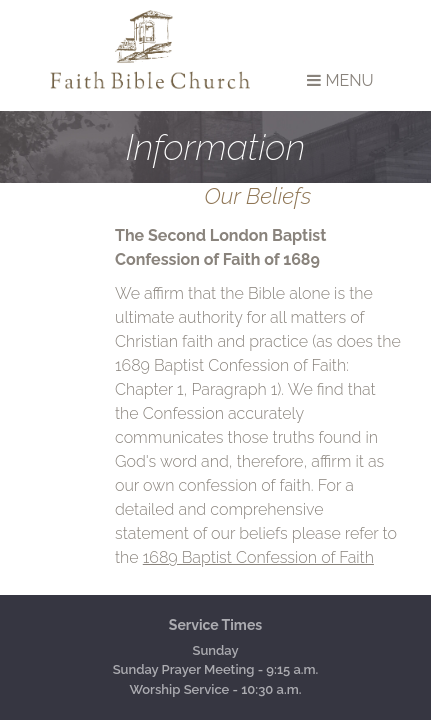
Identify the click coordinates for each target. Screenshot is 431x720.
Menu (340, 80)
